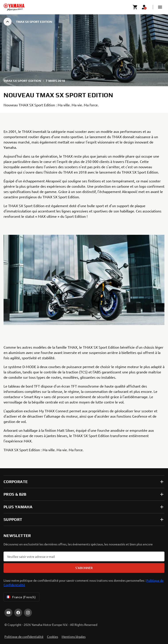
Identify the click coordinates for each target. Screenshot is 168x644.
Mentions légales (74, 636)
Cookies (53, 636)
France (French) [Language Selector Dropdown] (21, 597)
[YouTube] (8, 613)
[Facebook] (18, 613)
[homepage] (14, 7)
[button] (160, 7)
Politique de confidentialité (24, 636)
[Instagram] (28, 613)
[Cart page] (135, 7)
